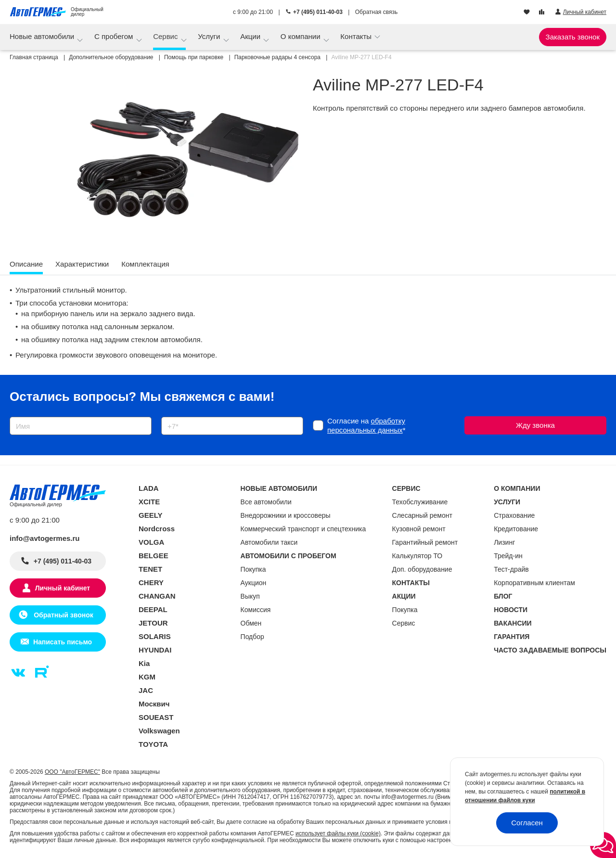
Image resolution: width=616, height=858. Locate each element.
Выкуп (250, 596)
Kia (144, 663)
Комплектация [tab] (145, 264)
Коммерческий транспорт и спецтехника (303, 529)
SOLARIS (155, 636)
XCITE (149, 502)
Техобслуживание (420, 502)
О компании (302, 36)
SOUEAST (156, 717)
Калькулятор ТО (417, 556)
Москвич (154, 704)
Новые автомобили (43, 36)
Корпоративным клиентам (534, 583)
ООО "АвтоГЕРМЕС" (72, 772)
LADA (149, 488)
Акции (251, 36)
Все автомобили (266, 502)
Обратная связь (376, 12)
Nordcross (157, 529)
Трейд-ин (508, 556)
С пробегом (115, 36)
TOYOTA (153, 744)
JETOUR (153, 623)
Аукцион (254, 583)
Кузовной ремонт (419, 529)
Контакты (357, 36)
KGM (147, 677)
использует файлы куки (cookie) (338, 833)
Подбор (252, 637)
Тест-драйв (511, 569)
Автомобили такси (269, 542)
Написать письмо (63, 642)
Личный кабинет (63, 588)
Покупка (253, 569)
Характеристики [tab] (82, 264)
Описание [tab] (26, 264)
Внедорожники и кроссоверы (286, 515)
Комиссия (256, 610)
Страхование (514, 515)
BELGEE (154, 556)
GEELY (150, 515)
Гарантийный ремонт (425, 542)
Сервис (167, 36)
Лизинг (504, 542)
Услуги (210, 36)
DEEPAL (153, 609)
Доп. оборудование (422, 569)
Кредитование (516, 529)
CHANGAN (157, 596)
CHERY (151, 583)
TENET (150, 569)
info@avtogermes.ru (45, 538)
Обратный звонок (62, 615)
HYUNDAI (155, 650)
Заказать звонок (573, 37)
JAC (146, 690)
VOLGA (151, 542)
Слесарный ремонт (422, 515)
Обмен (251, 623)
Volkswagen (159, 731)
